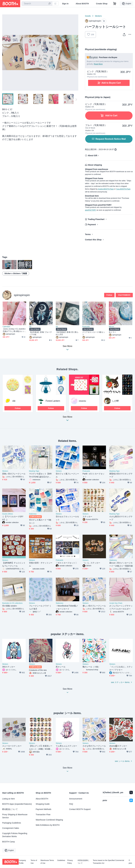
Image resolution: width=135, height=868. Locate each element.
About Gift (92, 155)
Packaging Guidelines (12, 823)
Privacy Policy (70, 862)
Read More (98, 64)
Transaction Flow (43, 815)
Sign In (65, 4)
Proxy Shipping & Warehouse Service (15, 816)
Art (30, 327)
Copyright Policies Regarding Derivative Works (15, 835)
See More (67, 419)
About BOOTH (82, 4)
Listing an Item (9, 799)
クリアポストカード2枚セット (94, 333)
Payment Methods (44, 809)
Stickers (98, 16)
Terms (88, 234)
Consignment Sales (11, 828)
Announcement (76, 799)
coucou (82, 401)
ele (14, 401)
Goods (88, 16)
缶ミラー (112, 332)
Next (76, 53)
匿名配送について (10, 809)
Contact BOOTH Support (80, 809)
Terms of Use (34, 862)
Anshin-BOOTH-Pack (106, 189)
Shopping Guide (43, 804)
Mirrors (111, 327)
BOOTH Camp (9, 842)
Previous (4, 53)
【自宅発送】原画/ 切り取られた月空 (67, 333)
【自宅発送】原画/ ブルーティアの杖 (41, 333)
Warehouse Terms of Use (47, 862)
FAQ (71, 804)
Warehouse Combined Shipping (49, 820)
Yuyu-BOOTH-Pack (123, 189)
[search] (50, 4)
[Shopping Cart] (115, 4)
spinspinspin (22, 295)
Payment (92, 225)
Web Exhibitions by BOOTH (48, 825)
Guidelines (61, 860)
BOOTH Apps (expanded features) (17, 804)
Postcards (86, 327)
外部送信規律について (83, 862)
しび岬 (115, 401)
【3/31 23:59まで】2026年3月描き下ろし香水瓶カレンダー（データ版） (14, 330)
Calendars (6, 327)
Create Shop (102, 4)
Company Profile (22, 862)
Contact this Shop (93, 240)
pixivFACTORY (90, 210)
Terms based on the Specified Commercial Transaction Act (108, 862)
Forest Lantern (53, 401)
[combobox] (37, 4)
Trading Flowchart (96, 219)
